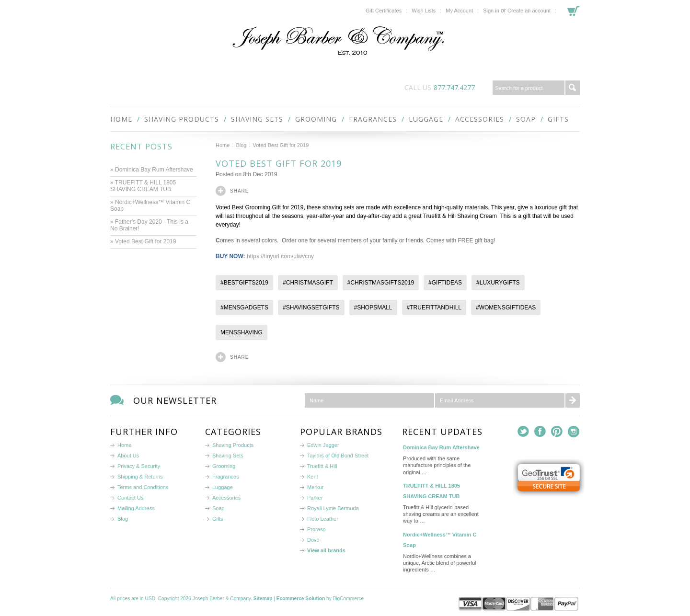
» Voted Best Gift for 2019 (144, 241)
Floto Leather (323, 519)
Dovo (313, 540)
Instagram (574, 432)
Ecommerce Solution (301, 599)
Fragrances (373, 119)
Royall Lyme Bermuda (333, 508)
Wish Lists (424, 11)
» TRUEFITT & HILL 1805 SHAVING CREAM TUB (143, 186)
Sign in (491, 11)
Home (223, 145)
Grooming (316, 119)
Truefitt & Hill (322, 466)
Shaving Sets (257, 119)
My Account (459, 11)
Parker (315, 498)
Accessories (480, 119)
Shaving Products (182, 119)
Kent (313, 477)
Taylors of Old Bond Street (338, 456)
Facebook (540, 432)
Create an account (529, 11)
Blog (241, 145)
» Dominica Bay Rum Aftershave (152, 170)
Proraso (316, 529)
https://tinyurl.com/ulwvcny (280, 256)
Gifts (558, 119)
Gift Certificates (384, 11)
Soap (526, 119)
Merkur (315, 487)
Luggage (426, 119)
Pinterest (557, 432)
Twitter (523, 432)
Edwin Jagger (323, 445)
